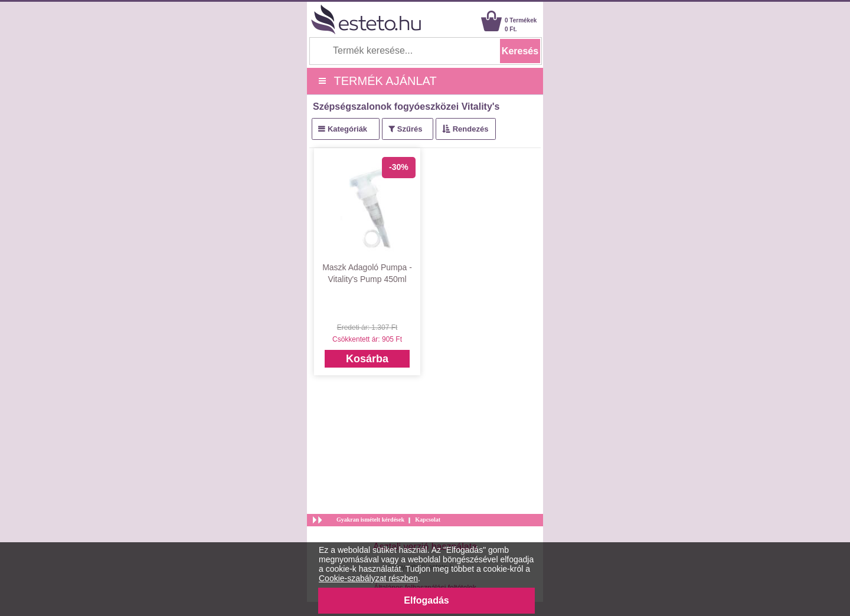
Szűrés (410, 129)
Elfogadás (426, 600)
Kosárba (367, 359)
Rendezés (471, 129)
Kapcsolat (428, 520)
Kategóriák (347, 129)
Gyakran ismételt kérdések (370, 520)
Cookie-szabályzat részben (368, 578)
